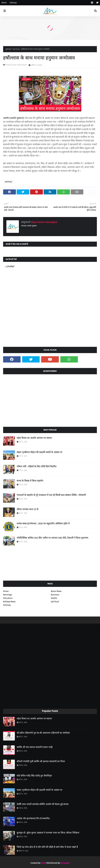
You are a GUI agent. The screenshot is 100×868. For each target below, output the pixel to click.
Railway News (9, 602)
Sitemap (13, 3)
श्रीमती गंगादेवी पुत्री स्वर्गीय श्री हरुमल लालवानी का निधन (41, 761)
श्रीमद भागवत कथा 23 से (27, 509)
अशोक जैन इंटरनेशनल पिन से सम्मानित (33, 818)
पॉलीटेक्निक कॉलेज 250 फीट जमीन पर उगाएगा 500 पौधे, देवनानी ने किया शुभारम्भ (52, 538)
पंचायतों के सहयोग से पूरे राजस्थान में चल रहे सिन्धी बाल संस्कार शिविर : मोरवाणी (51, 495)
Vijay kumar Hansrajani (16, 65)
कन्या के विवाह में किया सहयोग (30, 481)
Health (54, 598)
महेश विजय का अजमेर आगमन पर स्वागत (34, 438)
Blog (43, 863)
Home (6, 591)
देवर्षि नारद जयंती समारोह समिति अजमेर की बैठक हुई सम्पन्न (43, 804)
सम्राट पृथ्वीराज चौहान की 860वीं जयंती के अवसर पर (39, 452)
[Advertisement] (50, 399)
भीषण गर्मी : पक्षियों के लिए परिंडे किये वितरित (37, 466)
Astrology (7, 595)
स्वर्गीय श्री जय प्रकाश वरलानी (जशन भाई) (35, 747)
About (4, 3)
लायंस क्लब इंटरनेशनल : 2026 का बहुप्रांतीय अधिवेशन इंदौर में (43, 524)
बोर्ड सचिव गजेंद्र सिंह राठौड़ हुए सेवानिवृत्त (34, 776)
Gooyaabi (65, 863)
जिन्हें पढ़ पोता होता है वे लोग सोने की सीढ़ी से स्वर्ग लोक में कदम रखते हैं (47, 847)
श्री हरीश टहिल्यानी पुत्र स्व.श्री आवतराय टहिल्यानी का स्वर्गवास (43, 733)
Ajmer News (56, 591)
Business (55, 595)
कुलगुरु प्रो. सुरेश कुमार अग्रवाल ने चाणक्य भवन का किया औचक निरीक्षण (48, 833)
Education (8, 598)
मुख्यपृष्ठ (8, 49)
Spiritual (16, 49)
